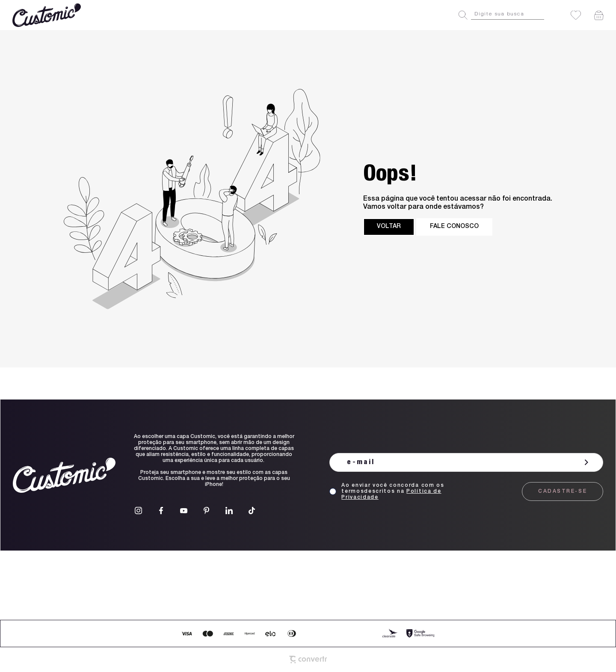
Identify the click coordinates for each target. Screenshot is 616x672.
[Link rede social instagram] (138, 511)
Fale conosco (454, 227)
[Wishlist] (576, 15)
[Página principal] (48, 15)
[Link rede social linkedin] (229, 511)
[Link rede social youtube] (184, 511)
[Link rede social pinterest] (206, 511)
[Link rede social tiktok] (252, 511)
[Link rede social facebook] (161, 511)
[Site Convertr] (308, 660)
